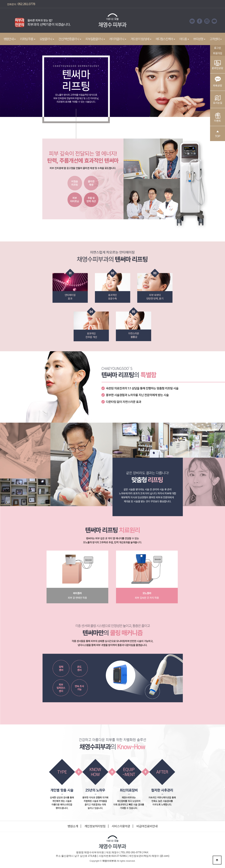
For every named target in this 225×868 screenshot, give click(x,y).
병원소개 (73, 826)
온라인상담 (218, 65)
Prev (8, 21)
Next (76, 21)
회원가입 (218, 53)
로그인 (218, 48)
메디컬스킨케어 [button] (165, 39)
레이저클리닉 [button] (118, 39)
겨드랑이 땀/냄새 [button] (141, 39)
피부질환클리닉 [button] (95, 39)
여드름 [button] (184, 39)
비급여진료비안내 (147, 826)
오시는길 (218, 100)
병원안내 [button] (10, 39)
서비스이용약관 (121, 826)
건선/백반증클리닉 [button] (70, 39)
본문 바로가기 (0, 0)
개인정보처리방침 (95, 826)
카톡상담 (218, 81)
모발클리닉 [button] (47, 39)
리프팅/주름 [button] (28, 39)
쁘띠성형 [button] (199, 39)
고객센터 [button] (216, 39)
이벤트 (218, 117)
